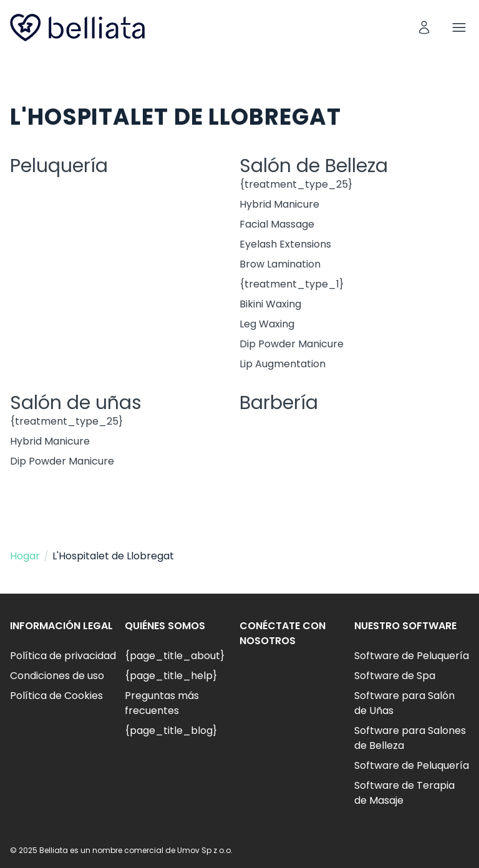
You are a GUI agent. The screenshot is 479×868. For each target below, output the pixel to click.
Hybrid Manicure (279, 204)
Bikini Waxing (270, 304)
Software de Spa (395, 676)
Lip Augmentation (283, 364)
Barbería (279, 403)
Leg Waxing (267, 324)
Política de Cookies (56, 696)
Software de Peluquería (412, 656)
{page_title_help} (171, 676)
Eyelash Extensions (285, 244)
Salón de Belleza (314, 166)
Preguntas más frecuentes (162, 703)
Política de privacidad (63, 656)
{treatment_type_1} (292, 284)
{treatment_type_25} (296, 184)
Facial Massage (277, 224)
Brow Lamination (280, 264)
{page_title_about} (175, 656)
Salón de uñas (76, 403)
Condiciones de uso (57, 676)
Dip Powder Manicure (292, 344)
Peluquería (59, 166)
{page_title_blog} (171, 731)
